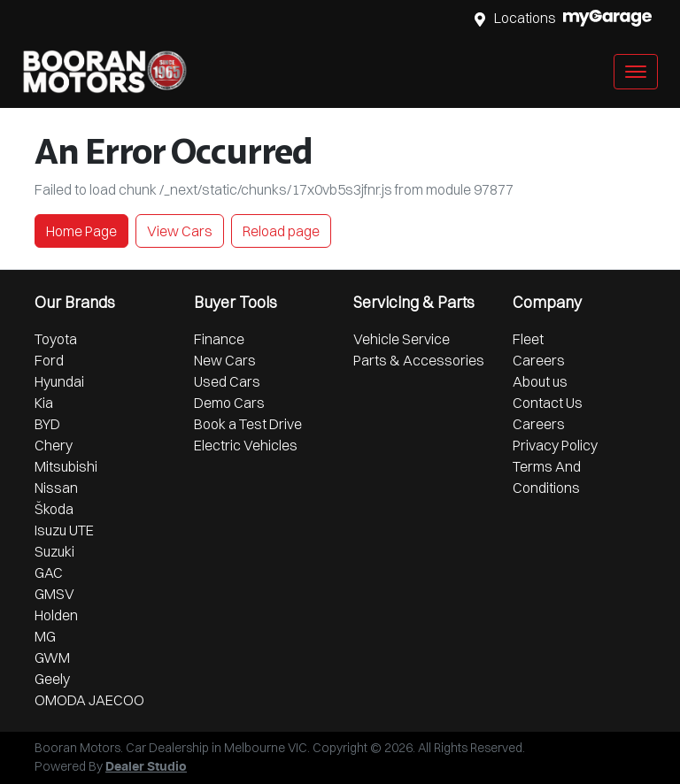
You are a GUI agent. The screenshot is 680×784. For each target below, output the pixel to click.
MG (45, 636)
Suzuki (54, 551)
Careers (539, 360)
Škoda (54, 509)
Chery (54, 445)
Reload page (281, 231)
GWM (52, 657)
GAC (49, 573)
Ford (49, 360)
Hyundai (59, 381)
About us (540, 381)
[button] (636, 72)
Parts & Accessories (419, 360)
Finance (219, 339)
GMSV (54, 594)
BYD (47, 424)
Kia (44, 403)
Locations (525, 18)
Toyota (56, 339)
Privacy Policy (555, 445)
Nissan (56, 488)
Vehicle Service (402, 339)
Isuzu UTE (64, 530)
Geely (52, 679)
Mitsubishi (66, 466)
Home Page (81, 231)
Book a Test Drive (248, 424)
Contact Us (548, 403)
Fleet (528, 339)
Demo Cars (229, 403)
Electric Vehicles (246, 445)
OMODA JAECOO (89, 700)
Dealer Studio (146, 767)
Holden (56, 615)
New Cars (225, 360)
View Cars (180, 231)
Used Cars (227, 381)
